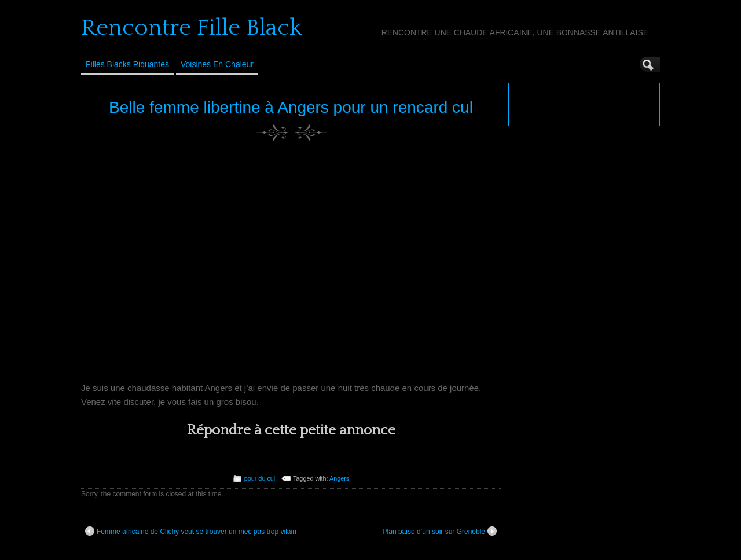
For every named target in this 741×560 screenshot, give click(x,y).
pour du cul (260, 478)
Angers (339, 478)
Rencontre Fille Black (191, 28)
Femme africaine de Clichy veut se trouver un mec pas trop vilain (191, 531)
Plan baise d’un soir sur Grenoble (440, 531)
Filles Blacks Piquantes (127, 64)
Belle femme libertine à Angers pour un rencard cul (291, 107)
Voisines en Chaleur (217, 64)
